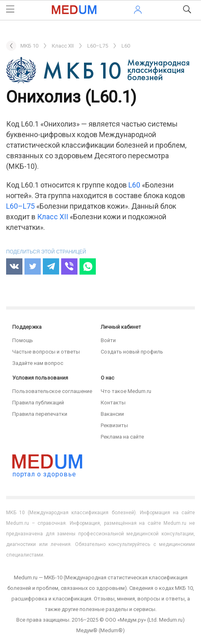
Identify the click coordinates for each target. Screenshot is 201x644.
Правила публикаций (38, 403)
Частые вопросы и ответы (46, 352)
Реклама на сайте (122, 437)
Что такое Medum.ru (126, 391)
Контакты (113, 403)
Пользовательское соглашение (52, 391)
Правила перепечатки (40, 414)
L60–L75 (20, 206)
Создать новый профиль (132, 352)
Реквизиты (114, 425)
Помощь (23, 340)
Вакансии (112, 414)
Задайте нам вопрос (38, 363)
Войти (108, 340)
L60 (134, 185)
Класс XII (53, 217)
